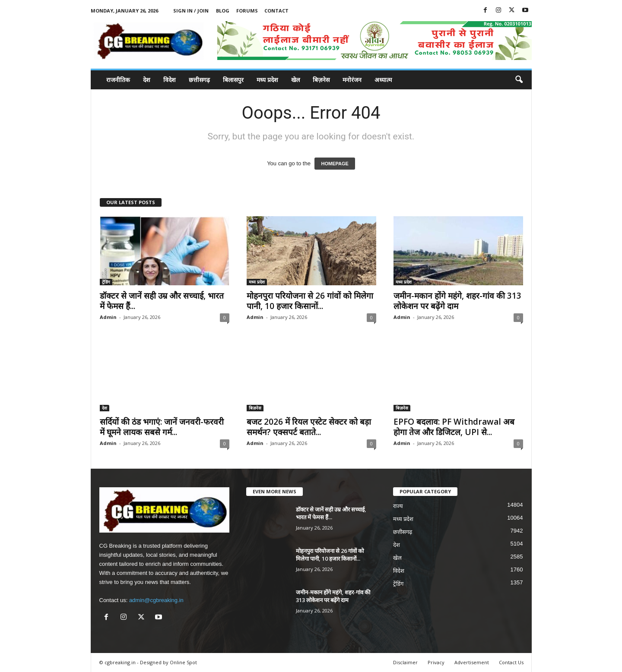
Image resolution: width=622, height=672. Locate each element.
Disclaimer (405, 662)
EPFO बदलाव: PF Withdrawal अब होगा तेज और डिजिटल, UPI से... (454, 427)
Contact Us (511, 662)
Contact (276, 11)
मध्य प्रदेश (267, 80)
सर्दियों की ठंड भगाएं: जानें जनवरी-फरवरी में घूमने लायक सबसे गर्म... (162, 427)
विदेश (170, 80)
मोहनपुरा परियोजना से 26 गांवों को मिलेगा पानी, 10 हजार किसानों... (310, 301)
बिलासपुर (233, 80)
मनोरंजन (352, 80)
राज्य (398, 506)
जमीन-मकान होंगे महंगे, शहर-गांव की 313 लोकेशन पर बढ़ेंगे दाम (457, 301)
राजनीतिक (118, 80)
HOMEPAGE (335, 164)
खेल (295, 80)
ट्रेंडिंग (106, 282)
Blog (223, 11)
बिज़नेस (321, 80)
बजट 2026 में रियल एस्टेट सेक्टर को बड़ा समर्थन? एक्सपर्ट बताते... (309, 427)
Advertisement (472, 662)
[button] (519, 80)
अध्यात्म (383, 80)
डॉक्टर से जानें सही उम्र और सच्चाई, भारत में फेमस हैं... (162, 301)
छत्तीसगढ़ (199, 80)
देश (147, 80)
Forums (247, 11)
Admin (108, 317)
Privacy (436, 662)
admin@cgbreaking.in (156, 600)
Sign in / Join (191, 11)
